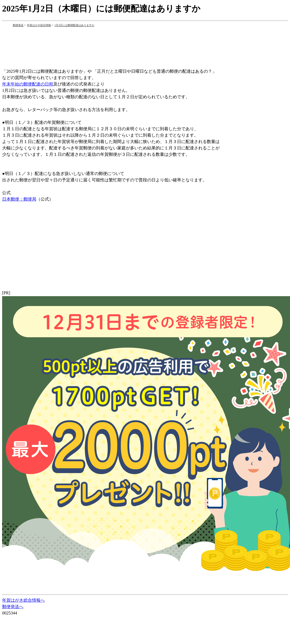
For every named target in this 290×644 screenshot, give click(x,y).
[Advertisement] (99, 43)
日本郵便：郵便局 (19, 199)
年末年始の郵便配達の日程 (28, 84)
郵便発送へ (13, 607)
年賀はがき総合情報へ (23, 600)
